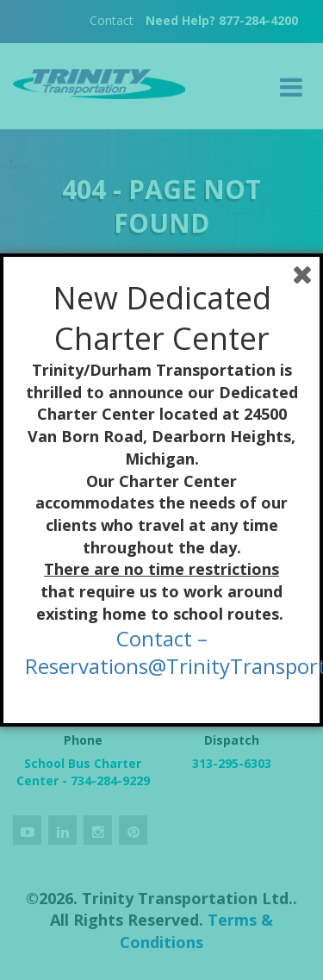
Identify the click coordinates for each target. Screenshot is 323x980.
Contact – (162, 638)
